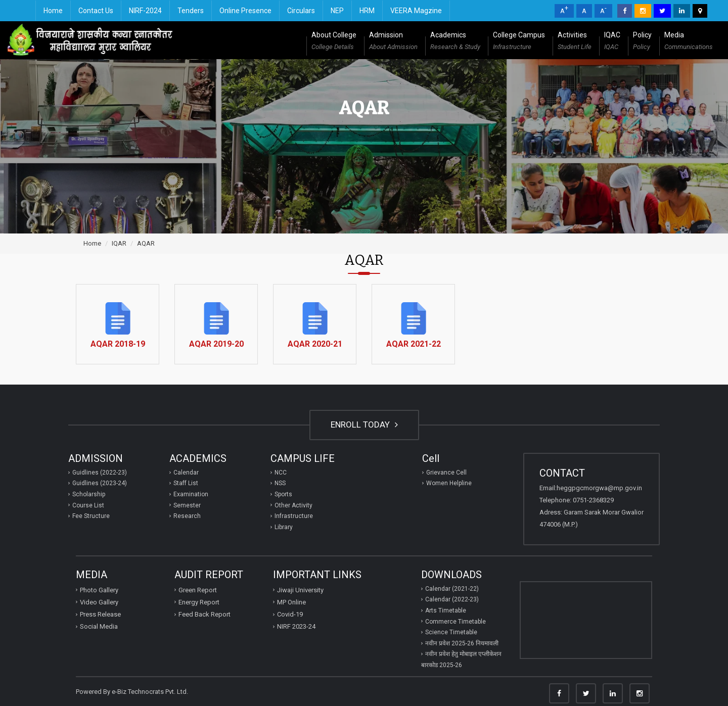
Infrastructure (294, 516)
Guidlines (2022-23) (100, 473)
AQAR (146, 243)
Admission (393, 42)
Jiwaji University (300, 590)
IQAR (119, 243)
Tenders (191, 11)
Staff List (186, 483)
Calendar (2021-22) (452, 589)
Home (53, 11)
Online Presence (245, 11)
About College (334, 42)
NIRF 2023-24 (296, 626)
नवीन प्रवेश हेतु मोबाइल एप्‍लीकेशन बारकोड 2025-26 (461, 660)
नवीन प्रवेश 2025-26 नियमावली (462, 643)
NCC (281, 473)
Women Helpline (449, 483)
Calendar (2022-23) (452, 599)
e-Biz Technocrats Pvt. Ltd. (150, 692)
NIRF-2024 (145, 11)
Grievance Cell (446, 473)
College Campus (519, 42)
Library (284, 527)
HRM (367, 11)
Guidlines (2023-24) (100, 483)
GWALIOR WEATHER (586, 620)
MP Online (291, 602)
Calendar (186, 473)
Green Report (198, 590)
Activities (575, 42)
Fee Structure (91, 516)
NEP (337, 11)
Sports (283, 494)
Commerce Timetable (456, 622)
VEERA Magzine (416, 11)
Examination (191, 494)
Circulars (301, 11)
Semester (187, 505)
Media (689, 42)
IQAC (612, 42)
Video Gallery (99, 602)
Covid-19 (290, 614)
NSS (280, 483)
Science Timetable (451, 632)
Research (187, 516)
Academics (455, 42)
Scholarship (89, 494)
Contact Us (96, 11)
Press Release (100, 614)
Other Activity (293, 505)
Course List (88, 505)
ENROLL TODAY (364, 425)
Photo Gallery (99, 590)
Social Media (99, 626)
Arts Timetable (446, 610)
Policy (642, 42)
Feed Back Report (204, 614)
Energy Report (199, 602)
